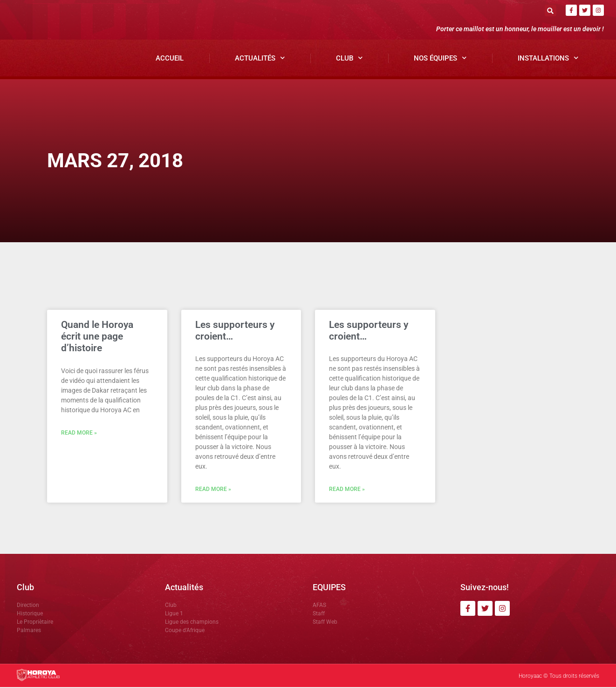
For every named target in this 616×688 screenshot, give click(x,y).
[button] (551, 10)
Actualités (260, 59)
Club (349, 59)
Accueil (170, 59)
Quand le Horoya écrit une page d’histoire (97, 337)
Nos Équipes (440, 59)
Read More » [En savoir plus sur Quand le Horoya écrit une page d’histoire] (79, 433)
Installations (548, 59)
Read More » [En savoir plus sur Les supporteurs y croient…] (213, 490)
